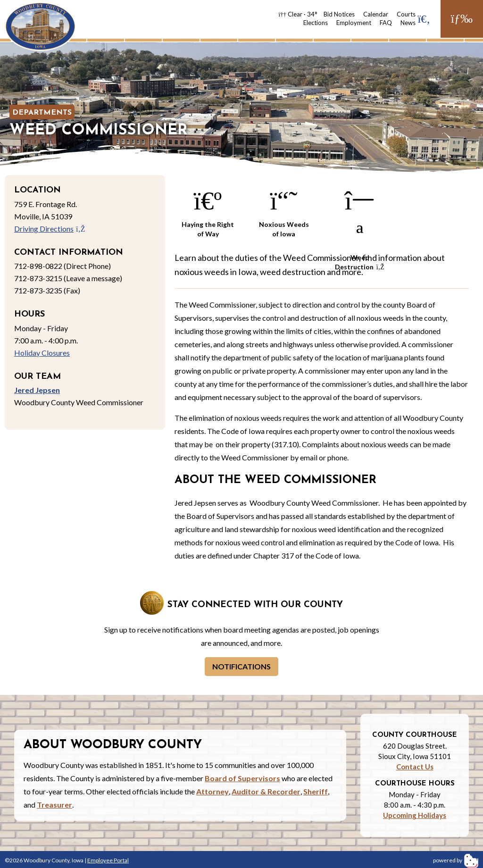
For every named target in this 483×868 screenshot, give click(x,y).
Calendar (376, 14)
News (408, 23)
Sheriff (316, 791)
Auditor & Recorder (266, 791)
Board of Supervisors (242, 778)
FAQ (386, 23)
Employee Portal (108, 860)
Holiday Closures (42, 353)
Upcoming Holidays (415, 815)
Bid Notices (339, 14)
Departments (42, 113)
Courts (406, 14)
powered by (456, 860)
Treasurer (54, 805)
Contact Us (415, 767)
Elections (316, 23)
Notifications (241, 666)
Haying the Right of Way (208, 211)
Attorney (212, 791)
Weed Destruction (360, 213)
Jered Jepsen (37, 390)
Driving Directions (50, 229)
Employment (354, 23)
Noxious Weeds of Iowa (284, 211)
